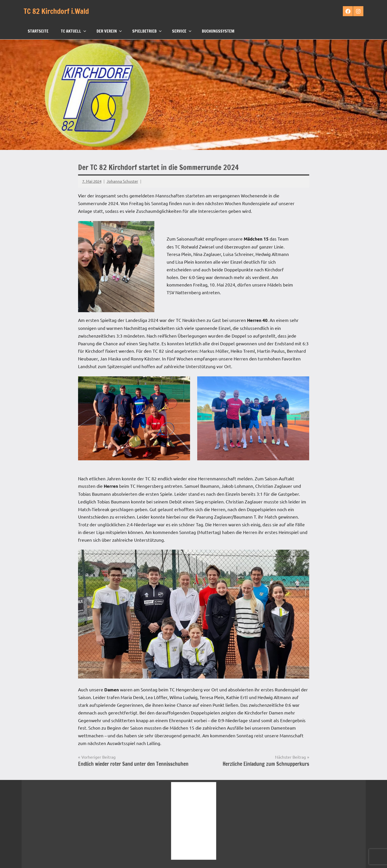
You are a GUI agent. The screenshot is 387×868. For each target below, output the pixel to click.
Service (182, 31)
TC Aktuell (74, 31)
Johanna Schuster (122, 181)
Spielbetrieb (147, 31)
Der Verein (109, 31)
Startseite (38, 31)
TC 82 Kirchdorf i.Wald (57, 11)
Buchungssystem (218, 31)
